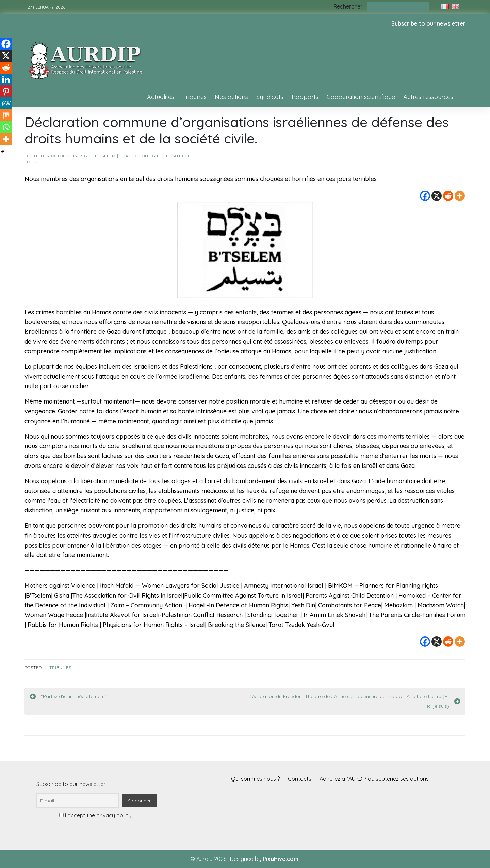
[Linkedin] (6, 80)
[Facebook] (425, 196)
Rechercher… (349, 6)
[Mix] (6, 115)
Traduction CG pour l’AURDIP (155, 156)
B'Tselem (105, 156)
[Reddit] (448, 196)
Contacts (300, 779)
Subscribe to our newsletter (428, 23)
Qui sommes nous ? (255, 779)
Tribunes (194, 97)
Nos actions (231, 97)
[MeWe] (6, 103)
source (33, 162)
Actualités (161, 97)
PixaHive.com (281, 859)
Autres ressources (428, 97)
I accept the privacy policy (95, 815)
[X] (437, 196)
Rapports (305, 97)
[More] (460, 196)
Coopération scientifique (361, 97)
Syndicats (270, 97)
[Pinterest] (6, 91)
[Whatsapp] (6, 127)
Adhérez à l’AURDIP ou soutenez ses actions (374, 779)
